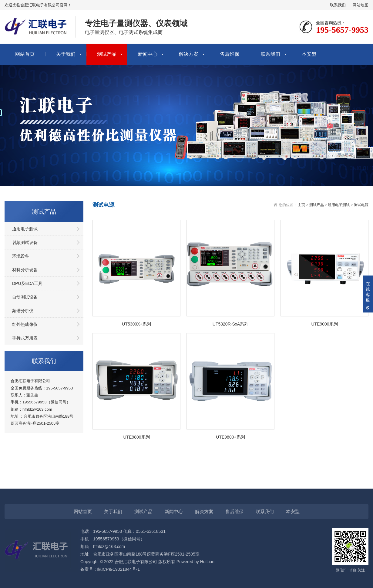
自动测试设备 (25, 297)
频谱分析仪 (23, 311)
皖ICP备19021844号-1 (119, 569)
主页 (301, 205)
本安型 (309, 54)
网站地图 (361, 5)
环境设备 (21, 256)
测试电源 (361, 205)
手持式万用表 (25, 338)
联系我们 (338, 5)
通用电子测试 (25, 229)
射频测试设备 (25, 242)
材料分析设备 (25, 270)
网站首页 (25, 54)
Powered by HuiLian (195, 562)
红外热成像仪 (25, 324)
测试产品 (107, 54)
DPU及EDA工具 (27, 283)
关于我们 (66, 54)
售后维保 (230, 54)
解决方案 (189, 54)
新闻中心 (148, 54)
